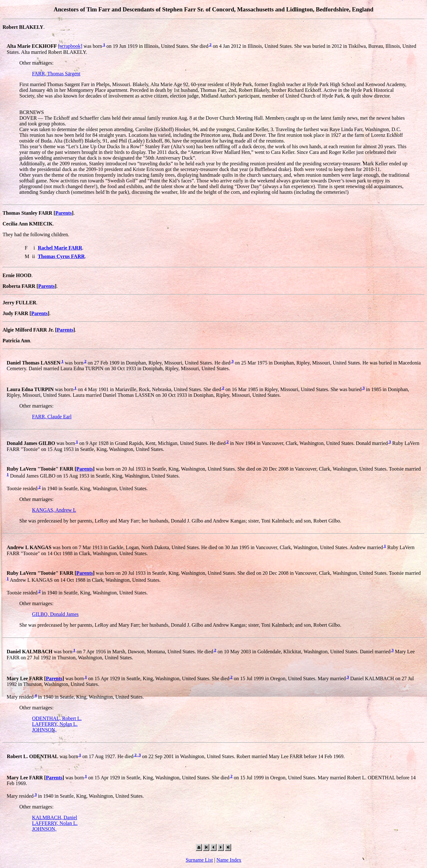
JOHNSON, (44, 730)
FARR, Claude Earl (52, 417)
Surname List (199, 860)
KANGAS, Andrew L (54, 510)
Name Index (229, 860)
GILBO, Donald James (55, 614)
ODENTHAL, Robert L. (57, 718)
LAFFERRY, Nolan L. (55, 724)
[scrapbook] (70, 46)
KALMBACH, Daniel (55, 817)
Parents (63, 213)
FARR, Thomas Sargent (56, 74)
